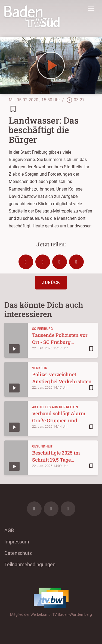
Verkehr (40, 368)
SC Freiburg (42, 329)
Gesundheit (42, 446)
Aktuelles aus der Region (55, 407)
